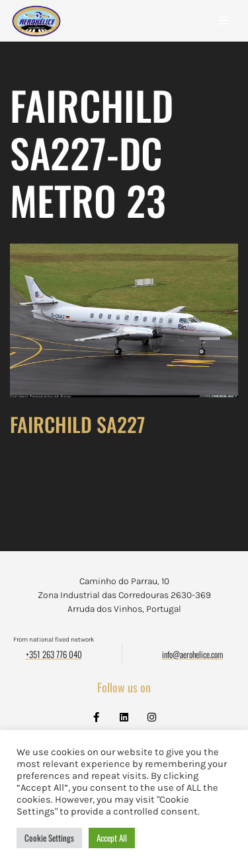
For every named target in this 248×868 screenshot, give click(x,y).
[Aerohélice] (36, 34)
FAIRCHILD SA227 (77, 424)
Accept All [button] (112, 838)
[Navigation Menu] (223, 20)
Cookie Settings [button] (49, 838)
